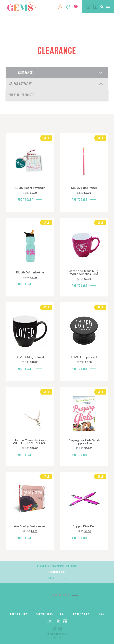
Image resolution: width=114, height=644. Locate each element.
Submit (52, 578)
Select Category (21, 84)
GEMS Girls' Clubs (22, 6)
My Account (60, 7)
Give (76, 7)
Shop (68, 7)
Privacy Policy (80, 614)
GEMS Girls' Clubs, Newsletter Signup (57, 566)
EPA (65, 621)
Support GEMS (45, 614)
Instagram (88, 7)
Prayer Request (20, 614)
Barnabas (50, 621)
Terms (100, 614)
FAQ (62, 614)
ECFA (58, 621)
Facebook (95, 7)
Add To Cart (25, 199)
